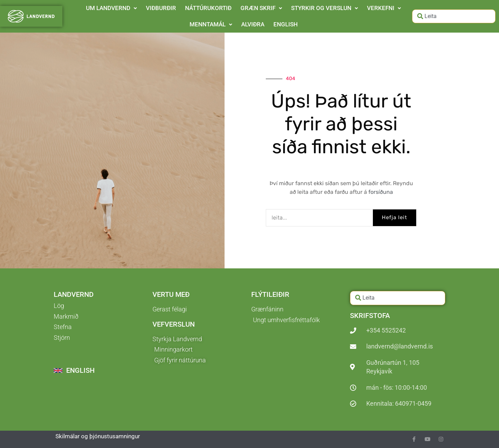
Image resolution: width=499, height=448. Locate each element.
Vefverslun (174, 324)
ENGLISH (286, 24)
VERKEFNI (384, 8)
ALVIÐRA (253, 24)
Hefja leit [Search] (395, 217)
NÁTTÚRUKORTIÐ (208, 8)
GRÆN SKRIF (261, 8)
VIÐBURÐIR (161, 8)
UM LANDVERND (111, 8)
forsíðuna (381, 192)
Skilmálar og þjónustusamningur (98, 436)
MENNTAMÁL (211, 24)
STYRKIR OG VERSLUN (325, 8)
